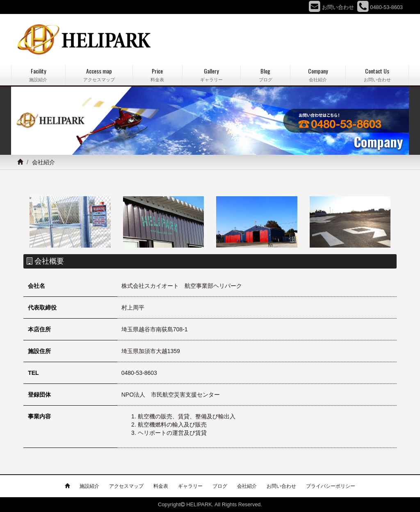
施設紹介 (89, 486)
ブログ (220, 486)
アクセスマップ (126, 486)
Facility (38, 75)
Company (318, 75)
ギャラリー (190, 486)
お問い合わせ (281, 486)
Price (157, 75)
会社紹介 (247, 486)
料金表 (161, 486)
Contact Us (377, 75)
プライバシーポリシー (331, 486)
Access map (99, 75)
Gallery (212, 75)
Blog (265, 75)
